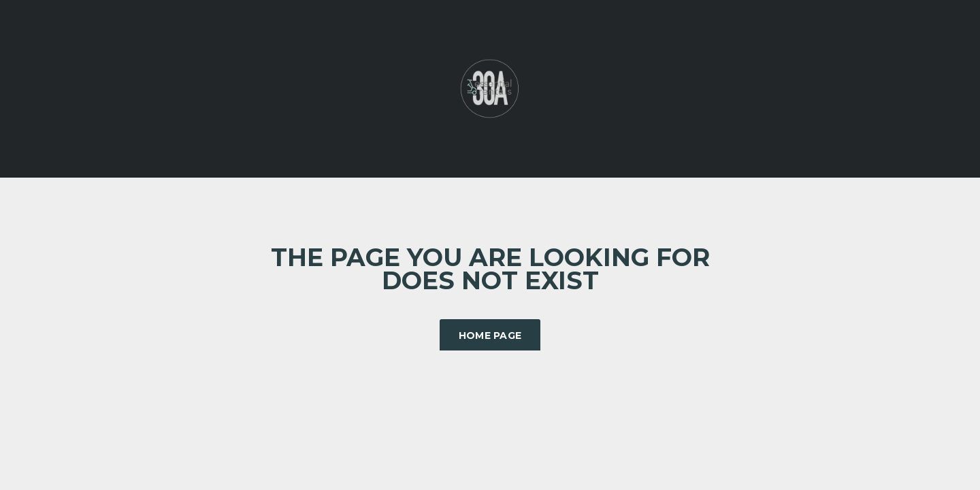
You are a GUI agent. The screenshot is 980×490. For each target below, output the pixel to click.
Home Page (490, 336)
